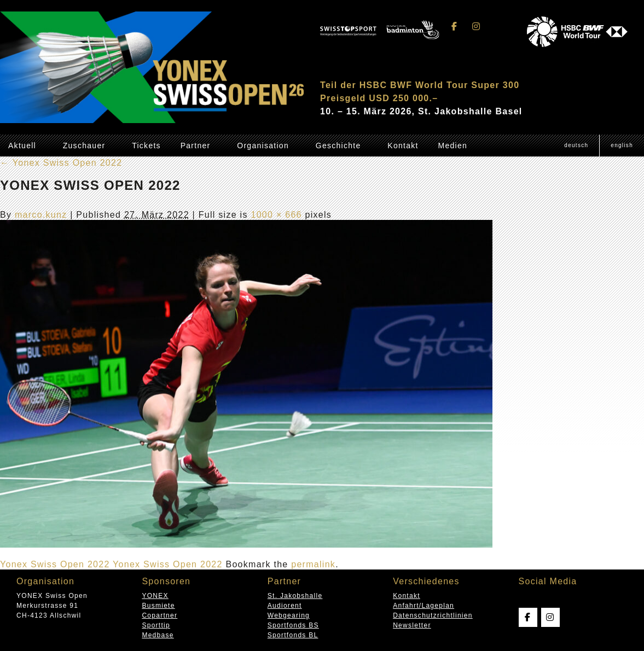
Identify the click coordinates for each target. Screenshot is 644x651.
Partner (196, 146)
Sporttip (156, 625)
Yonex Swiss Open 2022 (61, 163)
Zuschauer (84, 146)
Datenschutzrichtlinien (433, 615)
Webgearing (289, 615)
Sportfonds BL (293, 635)
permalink (313, 564)
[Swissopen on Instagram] (476, 27)
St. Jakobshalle (295, 596)
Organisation (263, 146)
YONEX (155, 596)
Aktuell (22, 146)
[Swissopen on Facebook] (455, 27)
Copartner (159, 615)
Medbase (158, 635)
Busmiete (158, 606)
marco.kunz (41, 215)
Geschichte (338, 146)
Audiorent (285, 606)
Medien (452, 146)
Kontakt (403, 146)
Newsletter (412, 625)
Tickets (146, 146)
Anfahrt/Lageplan (423, 606)
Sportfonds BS (293, 625)
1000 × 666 (276, 215)
